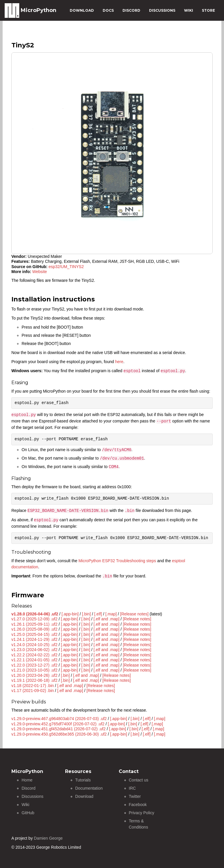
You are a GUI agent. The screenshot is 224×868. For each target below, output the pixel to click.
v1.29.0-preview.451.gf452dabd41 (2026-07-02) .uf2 (58, 729)
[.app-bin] (70, 614)
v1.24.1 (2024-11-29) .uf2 (34, 639)
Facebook (138, 805)
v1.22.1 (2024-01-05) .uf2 (34, 660)
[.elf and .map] (107, 619)
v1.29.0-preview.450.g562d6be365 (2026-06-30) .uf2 (59, 734)
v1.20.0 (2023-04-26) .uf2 (34, 675)
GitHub (28, 813)
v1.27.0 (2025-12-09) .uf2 (34, 619)
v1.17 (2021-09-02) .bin (33, 691)
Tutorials (83, 780)
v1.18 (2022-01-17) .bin (33, 686)
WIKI (189, 10)
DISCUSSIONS (162, 10)
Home (27, 780)
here (119, 362)
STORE (208, 10)
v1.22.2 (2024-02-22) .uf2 (34, 655)
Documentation (89, 788)
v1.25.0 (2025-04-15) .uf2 (34, 634)
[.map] (111, 614)
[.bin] (86, 614)
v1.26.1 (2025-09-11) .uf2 (34, 624)
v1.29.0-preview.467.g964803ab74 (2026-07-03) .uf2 (59, 719)
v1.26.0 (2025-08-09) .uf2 (34, 629)
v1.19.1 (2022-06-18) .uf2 (34, 680)
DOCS (108, 10)
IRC (132, 788)
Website (40, 272)
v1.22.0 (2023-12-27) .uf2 (34, 665)
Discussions (33, 796)
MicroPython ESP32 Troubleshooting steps (117, 561)
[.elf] (98, 614)
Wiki (25, 805)
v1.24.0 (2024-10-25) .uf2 (34, 645)
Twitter (135, 796)
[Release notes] (134, 614)
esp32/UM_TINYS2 (66, 267)
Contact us (139, 780)
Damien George (48, 838)
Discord (28, 788)
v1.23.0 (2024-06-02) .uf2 (34, 650)
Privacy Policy (142, 813)
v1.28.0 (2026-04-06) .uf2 (35, 614)
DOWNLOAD (82, 10)
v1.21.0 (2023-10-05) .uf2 (34, 670)
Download (84, 796)
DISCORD (131, 10)
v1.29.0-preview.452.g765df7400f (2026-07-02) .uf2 (58, 724)
